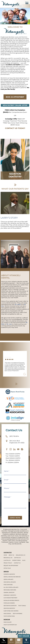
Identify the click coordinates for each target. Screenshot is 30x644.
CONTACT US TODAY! (15, 128)
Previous (3, 162)
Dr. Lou (9, 324)
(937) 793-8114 (12, 436)
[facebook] (7, 449)
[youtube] (18, 449)
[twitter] (14, 449)
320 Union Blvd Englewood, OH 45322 (15, 442)
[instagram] (11, 449)
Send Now (15, 518)
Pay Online (24, 636)
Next (15, 185)
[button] (27, 4)
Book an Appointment (15, 97)
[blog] (22, 449)
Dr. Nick (18, 305)
